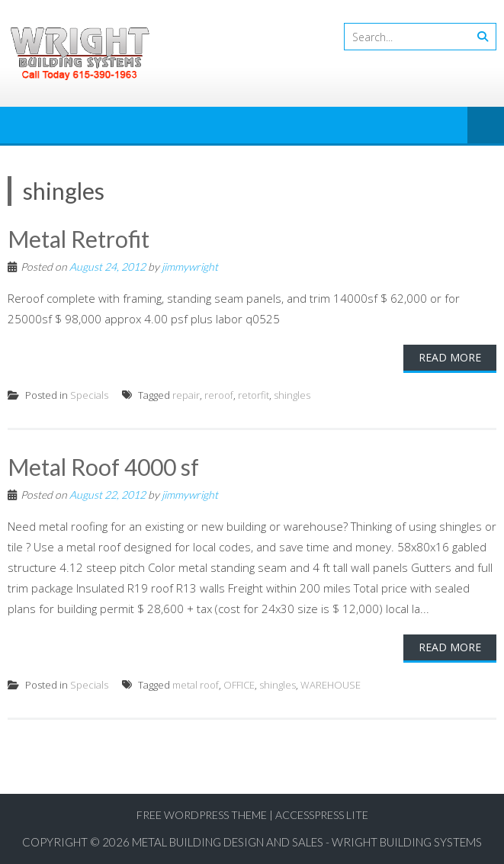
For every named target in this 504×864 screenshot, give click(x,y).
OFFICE (239, 685)
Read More (450, 357)
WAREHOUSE (331, 685)
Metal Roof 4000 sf (103, 467)
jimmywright (190, 267)
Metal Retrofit (79, 239)
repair (186, 395)
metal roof (196, 685)
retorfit (254, 395)
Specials (89, 395)
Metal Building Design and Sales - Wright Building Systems (307, 842)
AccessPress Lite (322, 815)
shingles (292, 395)
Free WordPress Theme (202, 815)
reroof (219, 395)
